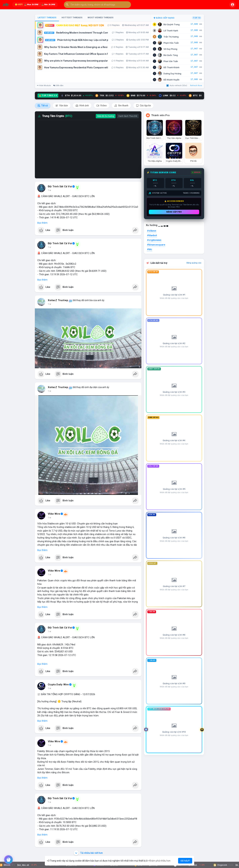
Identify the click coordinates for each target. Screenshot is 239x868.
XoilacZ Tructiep (58, 300)
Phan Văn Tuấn (171, 61)
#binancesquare (156, 245)
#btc (150, 249)
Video (102, 106)
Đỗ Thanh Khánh (171, 67)
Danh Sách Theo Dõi (128, 116)
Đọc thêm (42, 223)
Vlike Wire (54, 514)
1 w (49, 190)
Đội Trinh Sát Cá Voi (60, 186)
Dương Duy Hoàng (172, 74)
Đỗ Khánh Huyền (171, 80)
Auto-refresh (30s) (177, 85)
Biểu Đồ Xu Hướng (106, 116)
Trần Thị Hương (171, 37)
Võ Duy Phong (170, 49)
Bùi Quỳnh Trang (172, 24)
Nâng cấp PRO (174, 212)
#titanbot (152, 235)
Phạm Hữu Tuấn (171, 43)
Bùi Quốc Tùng (171, 55)
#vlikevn (152, 231)
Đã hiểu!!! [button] (185, 861)
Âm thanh (121, 106)
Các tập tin (143, 106)
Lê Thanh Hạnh (171, 31)
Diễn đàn (58, 85)
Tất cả (43, 106)
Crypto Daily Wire (58, 685)
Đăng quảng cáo (194, 263)
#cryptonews (154, 240)
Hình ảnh (82, 106)
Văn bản (62, 106)
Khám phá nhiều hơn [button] (160, 861)
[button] (97, 5)
